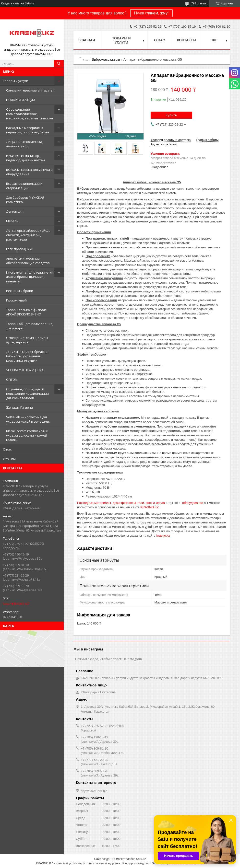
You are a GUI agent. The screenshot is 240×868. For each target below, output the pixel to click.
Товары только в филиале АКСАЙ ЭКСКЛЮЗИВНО (26, 312)
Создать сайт (10, 3)
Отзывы (9, 459)
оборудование (193, 503)
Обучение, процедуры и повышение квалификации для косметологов (27, 393)
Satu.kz (141, 859)
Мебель (12, 221)
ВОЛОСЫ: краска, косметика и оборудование (29, 172)
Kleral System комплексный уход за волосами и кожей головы (27, 435)
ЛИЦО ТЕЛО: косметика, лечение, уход (24, 144)
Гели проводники (20, 249)
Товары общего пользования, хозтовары (30, 326)
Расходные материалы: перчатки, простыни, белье (28, 130)
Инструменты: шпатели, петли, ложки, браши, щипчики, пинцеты (30, 277)
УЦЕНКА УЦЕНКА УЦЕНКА (25, 370)
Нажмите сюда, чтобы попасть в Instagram (108, 659)
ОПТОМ (12, 380)
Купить (171, 115)
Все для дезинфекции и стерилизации (24, 186)
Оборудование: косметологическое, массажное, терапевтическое (30, 114)
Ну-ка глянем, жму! (151, 13)
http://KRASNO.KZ (16, 604)
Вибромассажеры (106, 59)
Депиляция (15, 211)
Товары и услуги (16, 81)
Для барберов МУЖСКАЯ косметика (25, 200)
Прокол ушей (16, 300)
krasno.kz (163, 536)
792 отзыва (199, 3)
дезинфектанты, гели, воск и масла (139, 503)
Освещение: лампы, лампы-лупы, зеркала (28, 340)
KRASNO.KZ (150, 507)
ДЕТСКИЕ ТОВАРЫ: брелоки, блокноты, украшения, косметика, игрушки (27, 356)
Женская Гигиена (19, 407)
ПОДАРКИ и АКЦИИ (21, 100)
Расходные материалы (94, 503)
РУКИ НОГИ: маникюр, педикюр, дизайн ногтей (25, 158)
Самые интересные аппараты (30, 90)
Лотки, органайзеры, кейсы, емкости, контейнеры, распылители (28, 235)
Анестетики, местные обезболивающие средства (28, 261)
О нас (7, 449)
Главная (87, 40)
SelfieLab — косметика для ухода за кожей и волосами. (28, 419)
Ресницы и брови (20, 291)
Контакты (187, 40)
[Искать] (59, 64)
